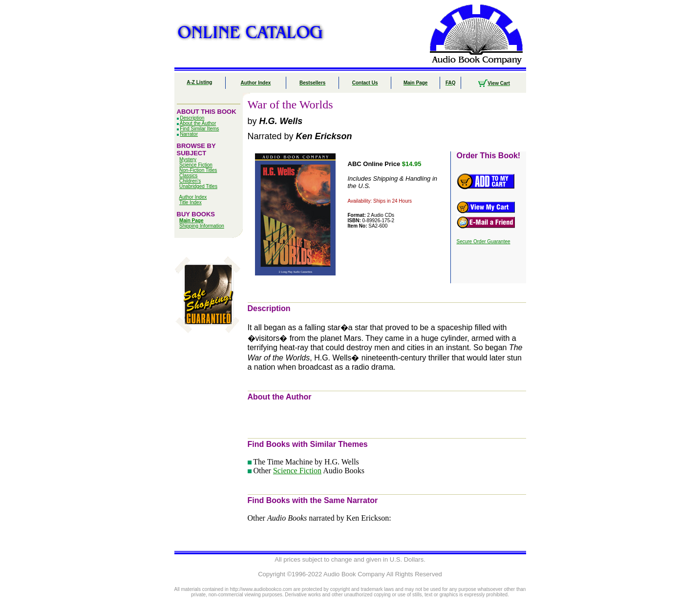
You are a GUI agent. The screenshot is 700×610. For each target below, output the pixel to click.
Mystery (188, 159)
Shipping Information (202, 226)
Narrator (189, 134)
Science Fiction (196, 165)
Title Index (191, 202)
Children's (190, 181)
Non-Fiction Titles (198, 170)
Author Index (193, 197)
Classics (188, 176)
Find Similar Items (199, 129)
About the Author (198, 123)
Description (192, 118)
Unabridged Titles (198, 186)
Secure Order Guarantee (484, 242)
